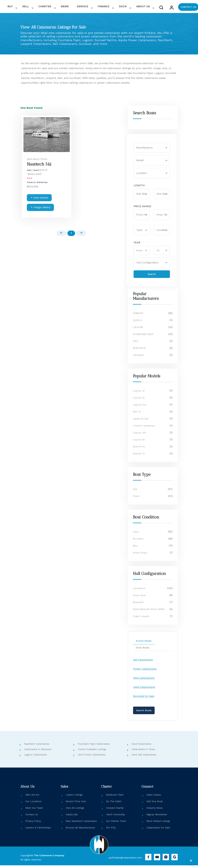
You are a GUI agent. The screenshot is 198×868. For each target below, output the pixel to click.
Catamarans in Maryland (38, 752)
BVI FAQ (111, 830)
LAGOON (138, 330)
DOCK (126, 8)
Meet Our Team (34, 811)
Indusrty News (155, 811)
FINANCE (112, 8)
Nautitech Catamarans (37, 747)
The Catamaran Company (49, 858)
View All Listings (75, 811)
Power (137, 499)
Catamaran (139, 591)
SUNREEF (138, 316)
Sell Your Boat (155, 804)
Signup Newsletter (157, 817)
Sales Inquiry (154, 798)
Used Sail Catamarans (144, 757)
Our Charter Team (116, 824)
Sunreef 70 (139, 456)
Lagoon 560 (140, 407)
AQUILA (137, 323)
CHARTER (69, 8)
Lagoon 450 (140, 435)
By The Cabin (114, 804)
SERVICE (96, 8)
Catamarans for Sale (158, 830)
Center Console (141, 619)
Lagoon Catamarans (35, 757)
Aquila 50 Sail (141, 421)
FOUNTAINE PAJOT (143, 337)
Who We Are (32, 798)
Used (136, 534)
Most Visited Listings (158, 824)
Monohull (138, 605)
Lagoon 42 (139, 393)
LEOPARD (138, 358)
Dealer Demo (140, 555)
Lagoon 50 (139, 442)
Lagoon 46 (139, 400)
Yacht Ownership (116, 817)
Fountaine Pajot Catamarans (94, 747)
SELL (55, 8)
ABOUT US (142, 8)
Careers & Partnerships (38, 830)
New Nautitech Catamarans (81, 824)
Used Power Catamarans (92, 757)
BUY (43, 8)
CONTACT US (186, 8)
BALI (136, 344)
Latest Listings (74, 798)
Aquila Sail (72, 817)
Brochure (138, 542)
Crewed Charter (115, 811)
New (136, 548)
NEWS (84, 8)
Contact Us (32, 817)
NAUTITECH (140, 351)
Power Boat (139, 598)
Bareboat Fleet (115, 798)
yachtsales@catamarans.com (123, 860)
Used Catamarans (141, 747)
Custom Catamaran (144, 428)
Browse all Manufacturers (80, 830)
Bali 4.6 (137, 414)
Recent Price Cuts (76, 804)
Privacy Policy (33, 824)
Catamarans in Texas (143, 752)
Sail (135, 492)
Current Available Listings (92, 752)
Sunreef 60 (139, 449)
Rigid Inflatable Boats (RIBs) (149, 612)
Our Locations (33, 804)
